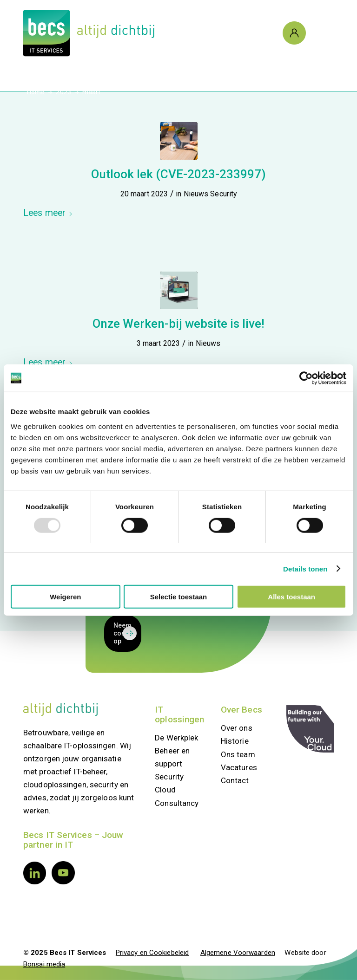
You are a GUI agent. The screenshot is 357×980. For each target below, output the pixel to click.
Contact (235, 780)
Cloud (165, 790)
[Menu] (319, 33)
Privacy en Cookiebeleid (152, 953)
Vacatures (239, 767)
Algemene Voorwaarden (238, 953)
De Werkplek (176, 738)
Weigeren (65, 597)
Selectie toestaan (179, 597)
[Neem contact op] (123, 633)
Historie (235, 741)
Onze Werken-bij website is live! (178, 324)
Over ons (237, 728)
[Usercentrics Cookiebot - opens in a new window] (306, 378)
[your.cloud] (310, 729)
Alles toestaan (291, 597)
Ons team (238, 754)
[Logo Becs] (89, 33)
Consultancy (177, 803)
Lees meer (48, 213)
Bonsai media (44, 964)
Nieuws (196, 194)
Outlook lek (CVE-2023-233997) (178, 174)
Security (223, 194)
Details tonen (305, 568)
